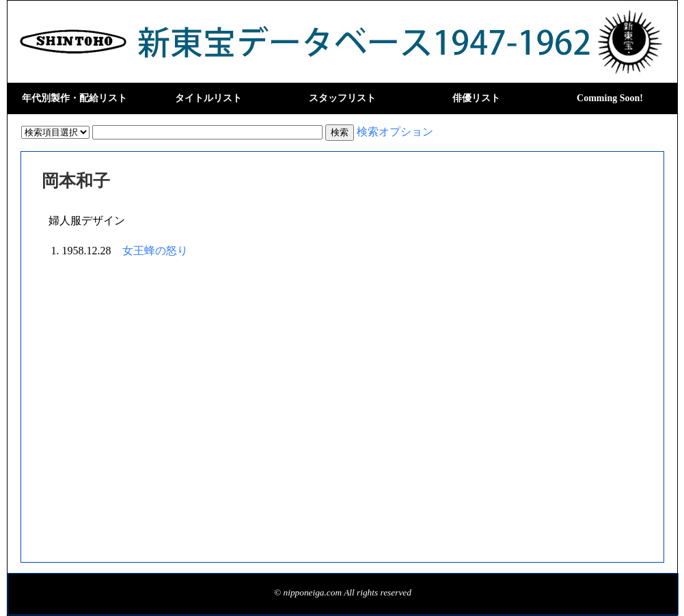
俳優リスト (476, 98)
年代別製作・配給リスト (74, 98)
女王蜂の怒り (155, 251)
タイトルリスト (208, 98)
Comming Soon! (610, 98)
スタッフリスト (342, 98)
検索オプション (395, 132)
